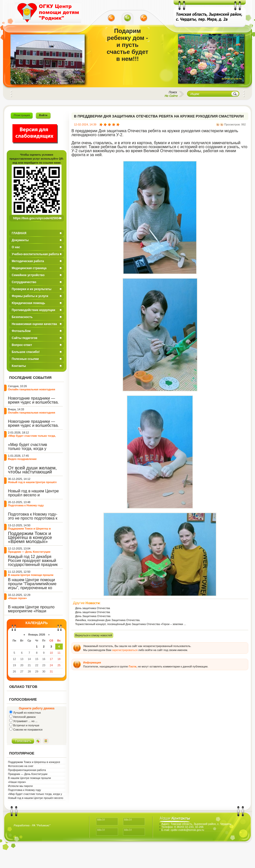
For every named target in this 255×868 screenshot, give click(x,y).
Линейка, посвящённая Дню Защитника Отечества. (108, 620)
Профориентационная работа (27, 770)
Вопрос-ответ (22, 345)
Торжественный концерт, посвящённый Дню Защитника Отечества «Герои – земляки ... (131, 624)
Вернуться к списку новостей (94, 635)
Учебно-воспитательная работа (35, 254)
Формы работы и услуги (30, 296)
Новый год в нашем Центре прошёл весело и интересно (32, 484)
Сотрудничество (24, 282)
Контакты (19, 366)
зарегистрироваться (125, 650)
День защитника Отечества (93, 608)
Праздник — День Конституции (29, 552)
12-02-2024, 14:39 (85, 124)
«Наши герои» (17, 598)
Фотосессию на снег (21, 766)
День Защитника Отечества (93, 616)
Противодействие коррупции (33, 310)
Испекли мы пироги (20, 786)
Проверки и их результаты (32, 289)
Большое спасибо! (26, 352)
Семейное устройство (28, 275)
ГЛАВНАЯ (19, 233)
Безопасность (22, 317)
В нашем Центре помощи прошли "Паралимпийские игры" (31, 577)
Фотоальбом (21, 331)
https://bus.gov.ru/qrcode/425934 (37, 218)
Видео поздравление (22, 459)
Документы (20, 240)
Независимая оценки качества (34, 324)
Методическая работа (28, 261)
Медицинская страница (29, 268)
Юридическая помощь (28, 303)
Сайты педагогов (25, 338)
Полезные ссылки (25, 359)
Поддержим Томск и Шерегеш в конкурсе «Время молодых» (29, 530)
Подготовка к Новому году (26, 505)
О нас (16, 247)
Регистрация (22, 115)
